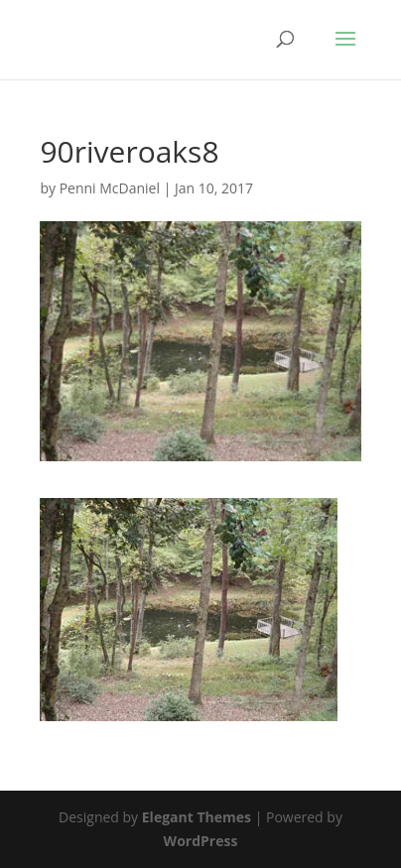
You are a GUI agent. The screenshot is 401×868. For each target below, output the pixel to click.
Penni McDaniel (110, 188)
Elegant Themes (197, 817)
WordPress (201, 841)
